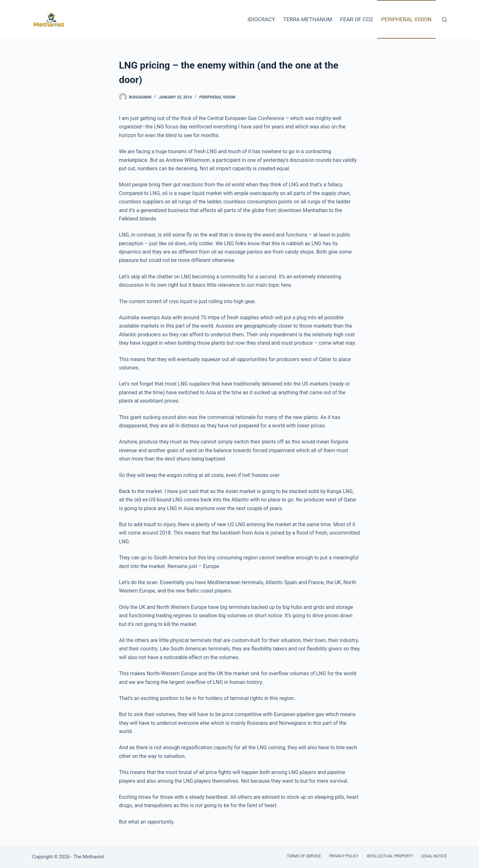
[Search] (444, 19)
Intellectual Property (390, 856)
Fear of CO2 (357, 19)
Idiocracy (261, 19)
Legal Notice (434, 856)
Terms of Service (304, 856)
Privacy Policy (344, 856)
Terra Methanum (308, 19)
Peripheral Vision (407, 19)
